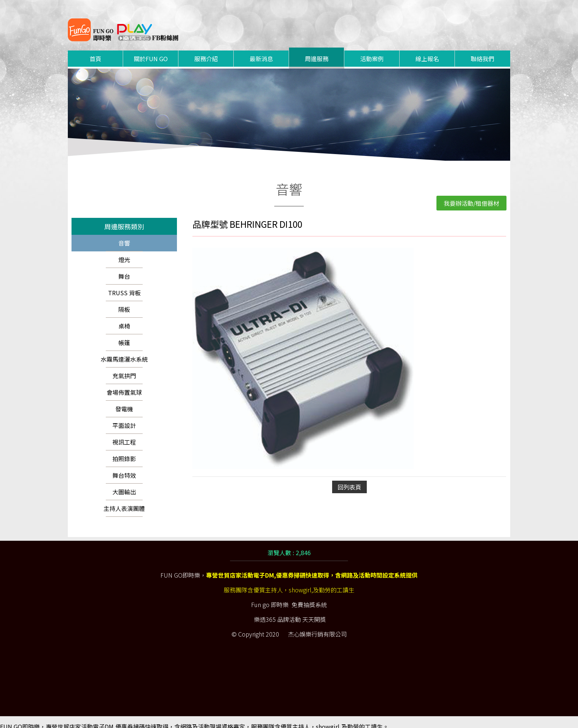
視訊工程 (124, 433)
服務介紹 (206, 50)
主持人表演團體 (124, 499)
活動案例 (372, 50)
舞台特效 (124, 466)
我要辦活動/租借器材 (471, 194)
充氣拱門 (124, 367)
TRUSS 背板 (124, 284)
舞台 (124, 267)
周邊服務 (317, 50)
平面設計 (124, 417)
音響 (124, 234)
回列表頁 (349, 478)
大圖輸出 (124, 483)
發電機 (124, 400)
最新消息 (261, 50)
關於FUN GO (151, 50)
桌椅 (124, 317)
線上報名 (427, 50)
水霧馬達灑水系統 (124, 350)
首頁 (95, 50)
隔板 (124, 300)
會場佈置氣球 (124, 383)
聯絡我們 (483, 50)
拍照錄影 (124, 450)
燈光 (124, 251)
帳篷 (124, 334)
